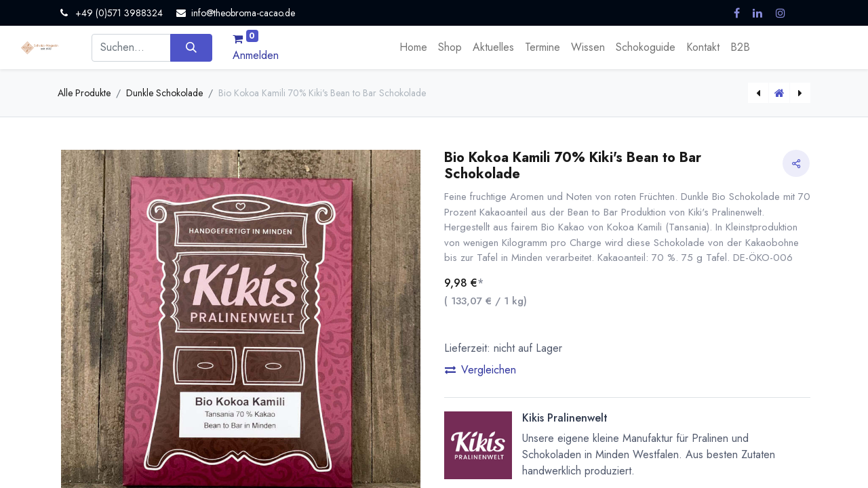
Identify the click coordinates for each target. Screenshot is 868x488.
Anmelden (256, 55)
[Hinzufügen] (521, 387)
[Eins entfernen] (455, 387)
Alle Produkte (84, 93)
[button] (627, 434)
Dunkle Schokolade (164, 93)
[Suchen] (191, 47)
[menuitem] (413, 47)
